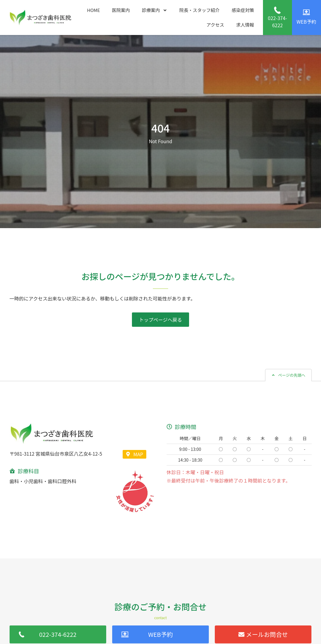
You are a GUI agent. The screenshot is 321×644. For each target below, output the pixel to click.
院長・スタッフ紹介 (199, 10)
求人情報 (245, 25)
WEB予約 (306, 22)
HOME (93, 10)
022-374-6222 (277, 22)
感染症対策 (243, 10)
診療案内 (155, 10)
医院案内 (121, 10)
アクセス (215, 25)
